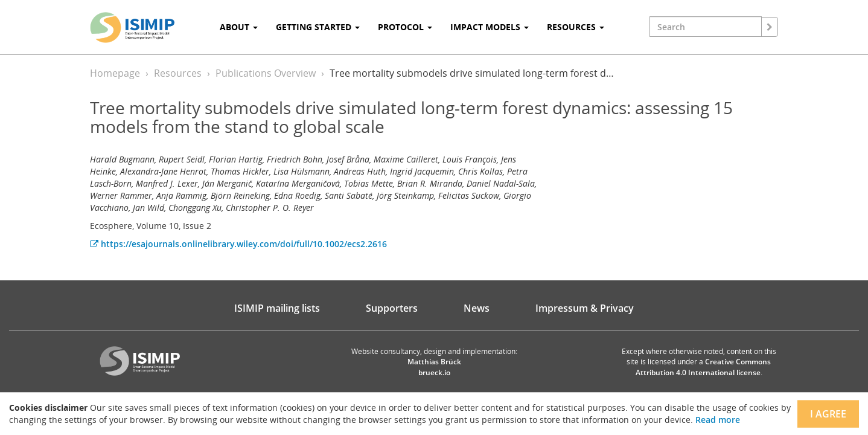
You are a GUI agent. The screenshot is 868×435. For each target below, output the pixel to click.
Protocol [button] (405, 27)
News (477, 308)
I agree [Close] (828, 414)
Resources (178, 73)
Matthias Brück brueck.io (434, 367)
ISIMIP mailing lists (277, 308)
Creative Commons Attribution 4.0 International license (704, 367)
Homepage (115, 73)
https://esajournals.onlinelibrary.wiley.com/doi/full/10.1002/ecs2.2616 (238, 244)
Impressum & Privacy (585, 308)
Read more (718, 420)
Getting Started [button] (318, 27)
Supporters (392, 308)
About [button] (239, 27)
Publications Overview (266, 73)
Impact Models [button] (490, 27)
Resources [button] (576, 27)
